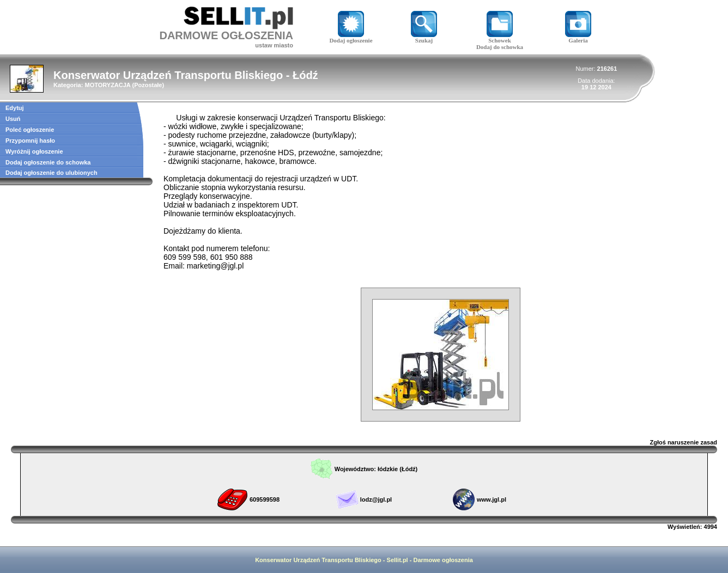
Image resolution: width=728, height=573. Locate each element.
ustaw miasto (274, 45)
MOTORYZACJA (107, 85)
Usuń (13, 119)
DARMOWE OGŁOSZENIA (226, 35)
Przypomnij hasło (30, 141)
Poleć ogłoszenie (30, 130)
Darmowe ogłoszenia (443, 560)
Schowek (500, 38)
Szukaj (424, 38)
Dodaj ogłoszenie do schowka (48, 162)
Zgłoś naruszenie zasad (684, 442)
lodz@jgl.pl (376, 499)
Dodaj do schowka (500, 47)
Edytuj (15, 108)
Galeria (578, 38)
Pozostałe (148, 85)
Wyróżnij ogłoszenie (34, 151)
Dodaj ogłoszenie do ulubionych (51, 173)
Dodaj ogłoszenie (351, 38)
